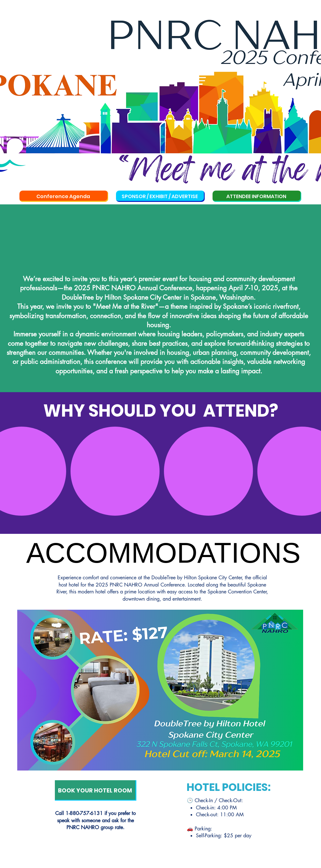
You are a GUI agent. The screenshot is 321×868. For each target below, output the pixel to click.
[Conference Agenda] (64, 196)
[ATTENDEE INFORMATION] (257, 196)
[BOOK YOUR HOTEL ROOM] (96, 790)
